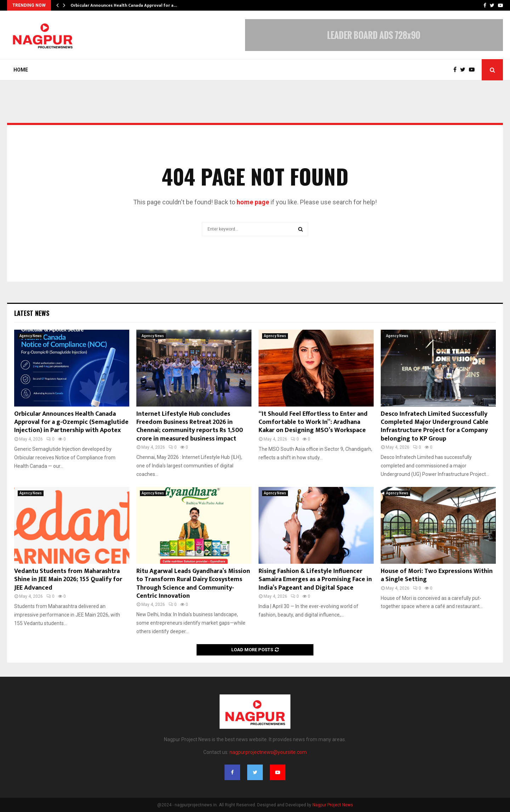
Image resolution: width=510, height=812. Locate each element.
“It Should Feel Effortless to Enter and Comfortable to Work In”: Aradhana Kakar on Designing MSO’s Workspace (313, 422)
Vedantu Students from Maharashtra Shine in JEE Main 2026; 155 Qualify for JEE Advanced (68, 580)
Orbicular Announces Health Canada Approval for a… (124, 5)
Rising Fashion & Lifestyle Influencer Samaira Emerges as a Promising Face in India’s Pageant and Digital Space (315, 580)
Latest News (32, 313)
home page (253, 202)
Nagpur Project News (333, 805)
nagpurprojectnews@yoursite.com (268, 752)
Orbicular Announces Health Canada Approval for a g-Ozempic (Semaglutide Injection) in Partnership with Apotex (71, 422)
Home (21, 70)
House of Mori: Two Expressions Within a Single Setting (437, 575)
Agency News (31, 336)
